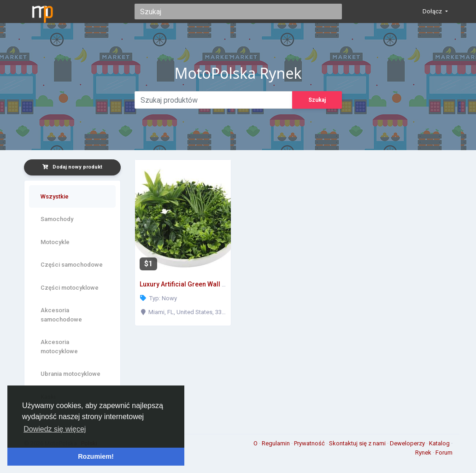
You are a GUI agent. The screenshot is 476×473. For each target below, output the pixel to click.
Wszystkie (55, 196)
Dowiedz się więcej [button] (55, 429)
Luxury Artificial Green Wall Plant (188, 284)
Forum (444, 453)
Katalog (440, 443)
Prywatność (310, 443)
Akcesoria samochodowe (61, 315)
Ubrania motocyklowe (71, 374)
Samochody (57, 219)
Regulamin (276, 443)
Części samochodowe (72, 265)
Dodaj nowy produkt (72, 167)
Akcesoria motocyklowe (59, 347)
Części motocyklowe (70, 288)
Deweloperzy (408, 443)
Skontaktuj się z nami (358, 443)
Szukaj (317, 100)
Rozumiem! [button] (96, 456)
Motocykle (55, 242)
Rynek (424, 453)
